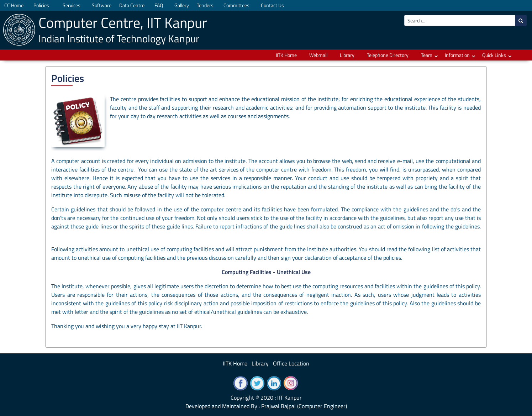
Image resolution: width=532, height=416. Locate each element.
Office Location (291, 363)
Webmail (318, 55)
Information (457, 55)
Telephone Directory (388, 55)
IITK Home (286, 55)
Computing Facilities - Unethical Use (266, 272)
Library (347, 55)
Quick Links (494, 55)
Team (427, 55)
